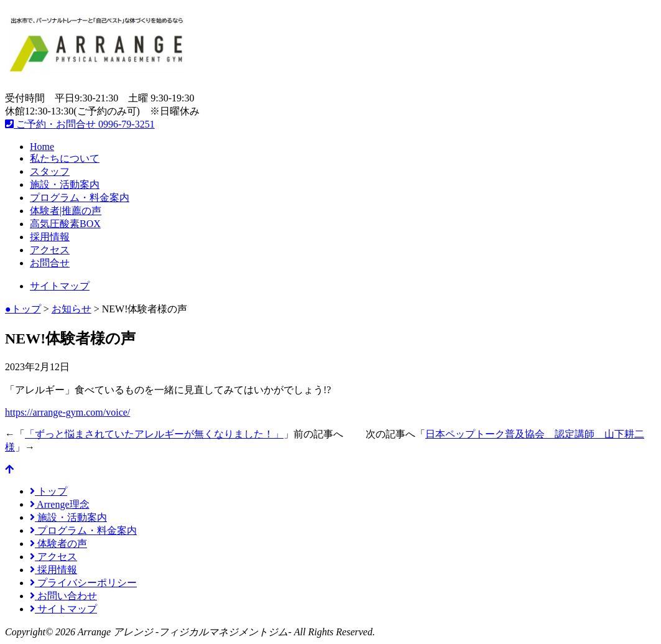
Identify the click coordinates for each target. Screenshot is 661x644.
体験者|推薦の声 (66, 211)
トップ (49, 491)
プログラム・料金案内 (80, 198)
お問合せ (50, 263)
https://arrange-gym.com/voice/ (67, 412)
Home (42, 147)
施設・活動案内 (65, 184)
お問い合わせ (63, 596)
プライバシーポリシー (83, 583)
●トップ (23, 309)
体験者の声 (58, 544)
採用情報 (50, 237)
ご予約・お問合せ (80, 124)
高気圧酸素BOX (65, 224)
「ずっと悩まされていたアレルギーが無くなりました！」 (154, 434)
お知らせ (72, 309)
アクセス (50, 250)
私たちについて (65, 158)
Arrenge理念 (60, 504)
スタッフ (50, 171)
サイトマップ (60, 286)
